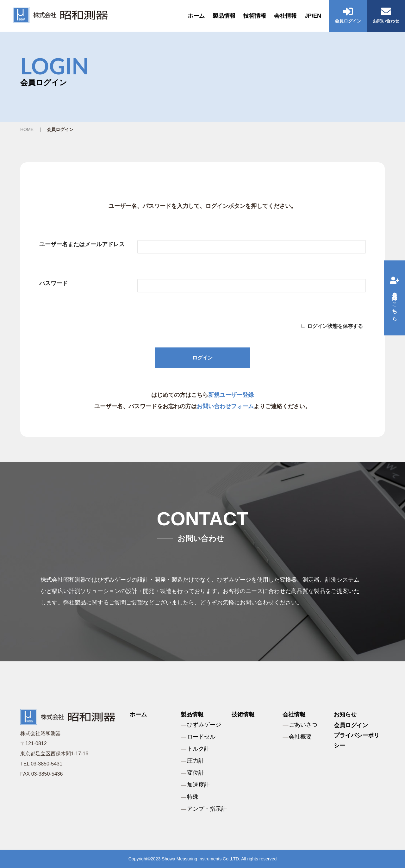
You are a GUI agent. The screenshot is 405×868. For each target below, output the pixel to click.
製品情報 (224, 16)
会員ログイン (351, 725)
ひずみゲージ (204, 725)
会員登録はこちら (395, 298)
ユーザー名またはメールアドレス (82, 244)
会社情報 (285, 16)
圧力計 (196, 761)
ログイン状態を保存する (335, 326)
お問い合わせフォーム (225, 406)
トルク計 (198, 749)
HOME (27, 129)
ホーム (196, 16)
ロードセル (201, 737)
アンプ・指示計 (207, 809)
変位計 (196, 773)
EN (317, 16)
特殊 (193, 797)
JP (308, 16)
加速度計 (198, 785)
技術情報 (255, 16)
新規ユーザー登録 (231, 395)
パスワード (53, 283)
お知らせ (345, 715)
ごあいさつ (303, 725)
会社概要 (300, 737)
